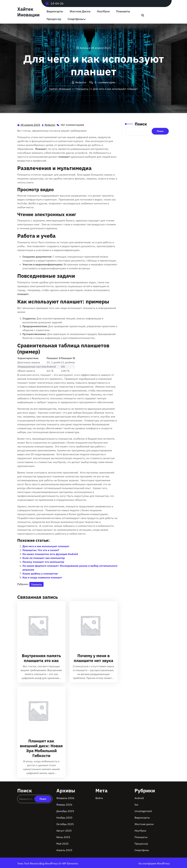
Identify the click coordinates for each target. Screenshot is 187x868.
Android (139, 798)
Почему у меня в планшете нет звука (93, 658)
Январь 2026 (64, 805)
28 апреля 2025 (30, 125)
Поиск (141, 124)
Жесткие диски (80, 11)
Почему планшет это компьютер (43, 562)
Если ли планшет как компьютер (44, 558)
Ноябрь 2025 (64, 818)
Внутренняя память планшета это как (41, 658)
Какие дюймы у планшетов (40, 574)
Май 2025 (62, 844)
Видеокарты (55, 11)
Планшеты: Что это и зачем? (41, 550)
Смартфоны (75, 19)
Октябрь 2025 (65, 824)
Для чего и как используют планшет (46, 546)
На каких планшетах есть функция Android (50, 554)
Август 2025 (64, 831)
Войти (99, 798)
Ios (136, 805)
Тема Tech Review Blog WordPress (38, 863)
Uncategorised (143, 811)
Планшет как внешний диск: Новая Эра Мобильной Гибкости (41, 748)
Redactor (50, 125)
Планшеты (123, 11)
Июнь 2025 (63, 837)
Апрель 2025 (64, 850)
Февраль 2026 (65, 798)
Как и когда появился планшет (42, 577)
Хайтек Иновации (28, 12)
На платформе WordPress (154, 863)
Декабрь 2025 (65, 811)
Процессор (54, 19)
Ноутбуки (103, 11)
